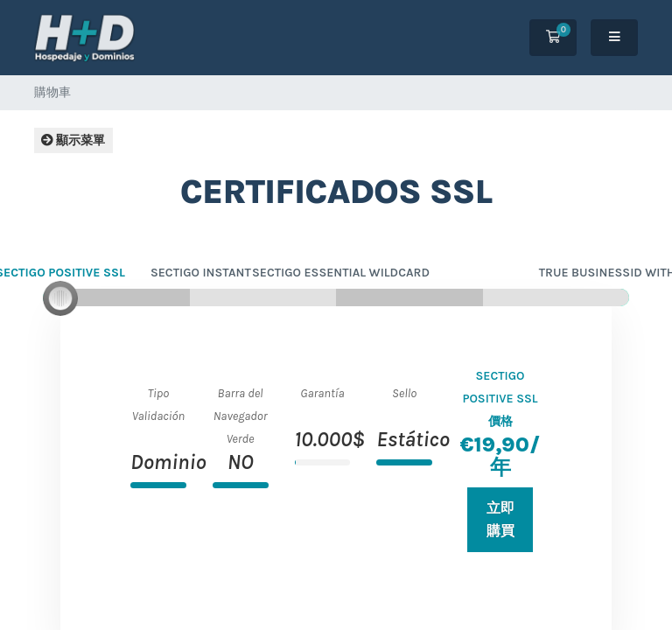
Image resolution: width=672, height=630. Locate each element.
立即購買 (500, 519)
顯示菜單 (73, 140)
